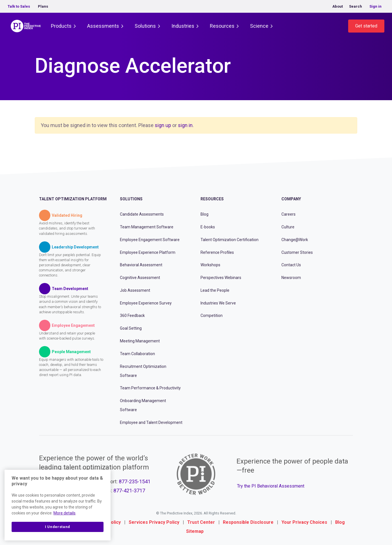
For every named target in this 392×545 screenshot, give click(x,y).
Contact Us (291, 265)
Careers (288, 214)
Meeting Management (140, 341)
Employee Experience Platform (148, 252)
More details (64, 513)
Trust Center (201, 522)
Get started (366, 26)
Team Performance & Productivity (150, 388)
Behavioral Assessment (141, 265)
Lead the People (215, 290)
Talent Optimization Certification (230, 240)
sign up (163, 125)
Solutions (145, 26)
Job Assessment (135, 290)
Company (291, 199)
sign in (185, 125)
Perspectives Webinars (221, 278)
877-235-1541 (135, 481)
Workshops (210, 265)
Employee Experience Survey (146, 303)
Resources (222, 26)
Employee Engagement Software (150, 240)
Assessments (103, 26)
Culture (288, 227)
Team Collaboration (137, 354)
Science (259, 26)
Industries (183, 26)
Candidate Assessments (142, 214)
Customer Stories (297, 252)
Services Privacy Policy (154, 522)
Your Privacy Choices (304, 522)
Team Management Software (147, 227)
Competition (212, 316)
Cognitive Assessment (140, 278)
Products (61, 26)
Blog (204, 214)
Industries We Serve (218, 303)
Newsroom (291, 278)
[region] (58, 505)
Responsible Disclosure (248, 522)
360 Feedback (132, 316)
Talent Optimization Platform (73, 199)
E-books (208, 227)
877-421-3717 (129, 491)
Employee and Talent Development (151, 422)
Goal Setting (131, 328)
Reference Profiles (217, 252)
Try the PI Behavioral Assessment (271, 486)
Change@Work (295, 240)
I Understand (58, 527)
